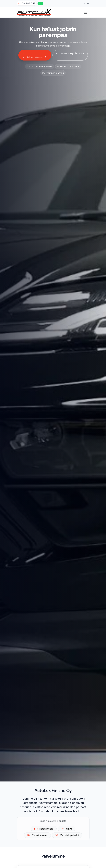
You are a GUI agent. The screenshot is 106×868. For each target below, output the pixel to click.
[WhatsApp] (40, 3)
